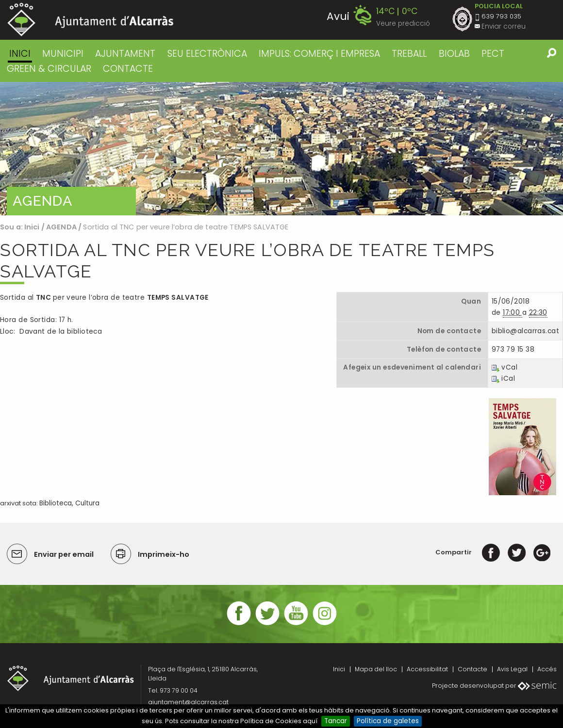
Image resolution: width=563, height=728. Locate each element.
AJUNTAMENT (125, 54)
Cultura (87, 503)
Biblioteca (56, 503)
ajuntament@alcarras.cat (188, 702)
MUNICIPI (63, 54)
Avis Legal (512, 669)
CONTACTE (128, 69)
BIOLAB (454, 54)
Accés (547, 669)
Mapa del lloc (376, 669)
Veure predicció (403, 24)
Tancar (336, 721)
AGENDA (61, 227)
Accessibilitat (427, 669)
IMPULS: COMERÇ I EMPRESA (319, 54)
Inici (20, 54)
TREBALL (409, 54)
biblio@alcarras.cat (525, 331)
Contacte (472, 669)
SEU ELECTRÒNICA (207, 54)
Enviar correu (504, 26)
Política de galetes (388, 721)
